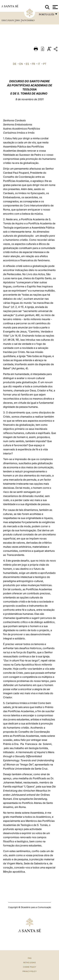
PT (45, 64)
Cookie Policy (29, 967)
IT (39, 64)
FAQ (30, 958)
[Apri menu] (55, 7)
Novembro (28, 20)
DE (15, 64)
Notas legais (29, 963)
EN (21, 64)
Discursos (8, 20)
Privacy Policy (29, 971)
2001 (18, 20)
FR (33, 64)
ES (27, 64)
